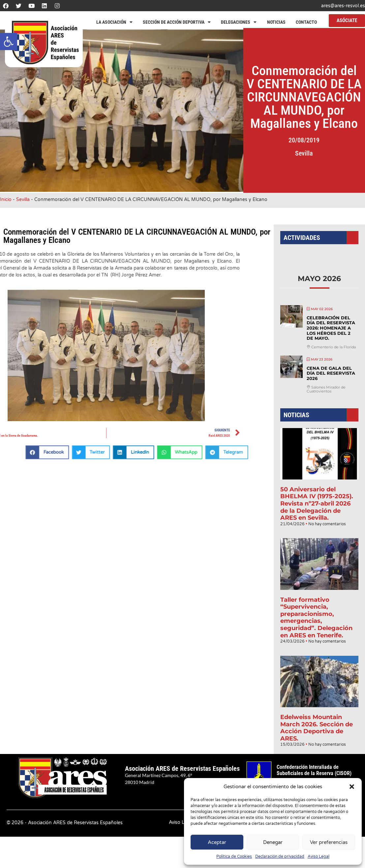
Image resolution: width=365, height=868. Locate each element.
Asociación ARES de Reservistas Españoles (182, 768)
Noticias (276, 22)
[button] (9, 42)
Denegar (273, 842)
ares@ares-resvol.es (343, 6)
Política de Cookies (234, 856)
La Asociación (114, 22)
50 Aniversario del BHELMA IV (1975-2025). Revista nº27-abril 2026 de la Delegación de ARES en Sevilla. (317, 503)
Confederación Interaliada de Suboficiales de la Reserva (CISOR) (314, 770)
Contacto (306, 22)
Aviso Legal (319, 856)
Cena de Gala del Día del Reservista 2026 (331, 378)
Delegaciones (239, 22)
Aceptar (217, 842)
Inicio (6, 200)
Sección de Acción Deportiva (177, 22)
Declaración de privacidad (280, 856)
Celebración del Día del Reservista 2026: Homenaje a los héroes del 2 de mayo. (331, 334)
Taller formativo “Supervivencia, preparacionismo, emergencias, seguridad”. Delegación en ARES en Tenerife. (317, 612)
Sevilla (311, 153)
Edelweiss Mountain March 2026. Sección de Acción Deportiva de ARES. (317, 718)
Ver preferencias (329, 842)
